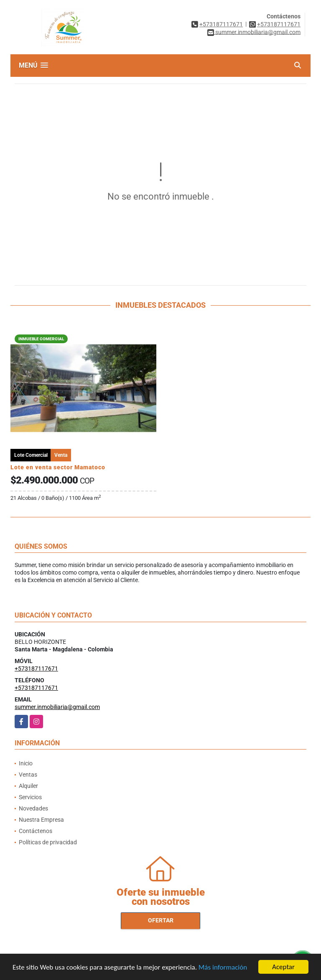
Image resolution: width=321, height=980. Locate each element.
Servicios (30, 797)
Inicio (26, 763)
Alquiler (28, 786)
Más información (223, 968)
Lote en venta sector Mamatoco (58, 467)
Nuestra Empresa (41, 820)
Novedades (33, 808)
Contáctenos (36, 831)
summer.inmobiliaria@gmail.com (57, 707)
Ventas (28, 775)
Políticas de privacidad (48, 842)
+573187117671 (221, 24)
